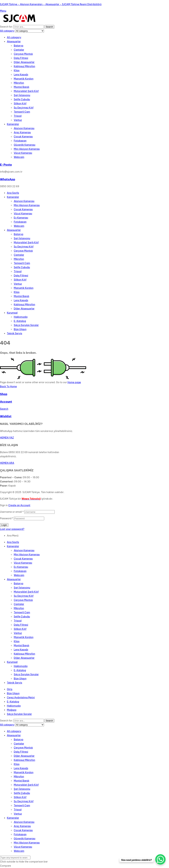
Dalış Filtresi (21, 58)
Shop (4, 394)
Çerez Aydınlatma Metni (21, 697)
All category (14, 37)
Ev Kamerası (21, 567)
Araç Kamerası (22, 132)
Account (6, 402)
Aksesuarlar (14, 42)
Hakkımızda (21, 666)
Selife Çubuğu (22, 99)
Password (7, 518)
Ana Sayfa (13, 542)
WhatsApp (8, 179)
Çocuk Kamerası (23, 137)
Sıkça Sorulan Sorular (26, 674)
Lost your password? (12, 529)
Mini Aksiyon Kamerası (27, 149)
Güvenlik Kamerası (25, 145)
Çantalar (19, 50)
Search (49, 27)
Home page (74, 382)
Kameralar (13, 124)
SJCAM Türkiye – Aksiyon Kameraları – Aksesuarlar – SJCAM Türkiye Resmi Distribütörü (51, 4)
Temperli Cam (22, 112)
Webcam (19, 157)
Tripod (18, 116)
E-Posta (6, 165)
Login (4, 525)
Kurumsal (12, 662)
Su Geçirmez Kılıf (24, 108)
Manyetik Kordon (24, 79)
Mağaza (12, 710)
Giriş (10, 689)
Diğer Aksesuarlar (24, 62)
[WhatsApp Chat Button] (160, 859)
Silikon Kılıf (20, 104)
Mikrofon (19, 83)
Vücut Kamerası (23, 153)
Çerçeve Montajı (23, 54)
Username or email (12, 512)
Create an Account (19, 505)
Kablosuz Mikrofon (24, 66)
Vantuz (18, 120)
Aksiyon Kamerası (24, 128)
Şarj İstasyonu (22, 95)
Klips (17, 70)
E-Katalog (20, 670)
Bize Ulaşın (20, 679)
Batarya (18, 46)
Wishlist (6, 416)
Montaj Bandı (21, 87)
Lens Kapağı (21, 75)
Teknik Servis (15, 683)
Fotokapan (20, 141)
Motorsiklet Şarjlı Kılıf (26, 91)
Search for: (6, 27)
